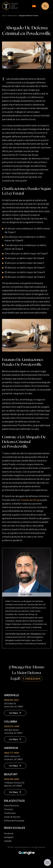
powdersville (12, 16)
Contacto (8, 809)
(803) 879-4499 (12, 726)
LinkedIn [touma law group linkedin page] (7, 841)
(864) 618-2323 (11, 700)
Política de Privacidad (13, 821)
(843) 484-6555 (11, 779)
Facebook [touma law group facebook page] (8, 833)
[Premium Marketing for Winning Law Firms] (27, 853)
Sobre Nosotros (11, 805)
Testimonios (9, 813)
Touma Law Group (30, 500)
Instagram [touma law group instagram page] (8, 837)
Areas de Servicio (11, 817)
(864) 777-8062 (12, 753)
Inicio (4, 16)
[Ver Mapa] (15, 713)
